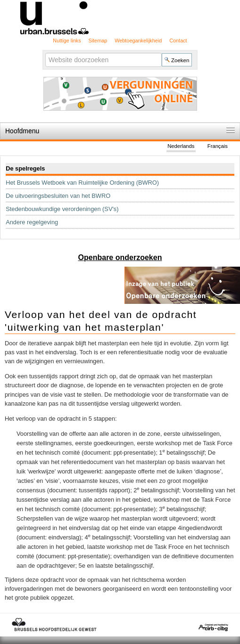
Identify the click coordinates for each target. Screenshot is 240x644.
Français (218, 146)
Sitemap (98, 41)
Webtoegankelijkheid (138, 41)
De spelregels (25, 168)
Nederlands (181, 146)
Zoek (45, 53)
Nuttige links (67, 41)
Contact (178, 41)
